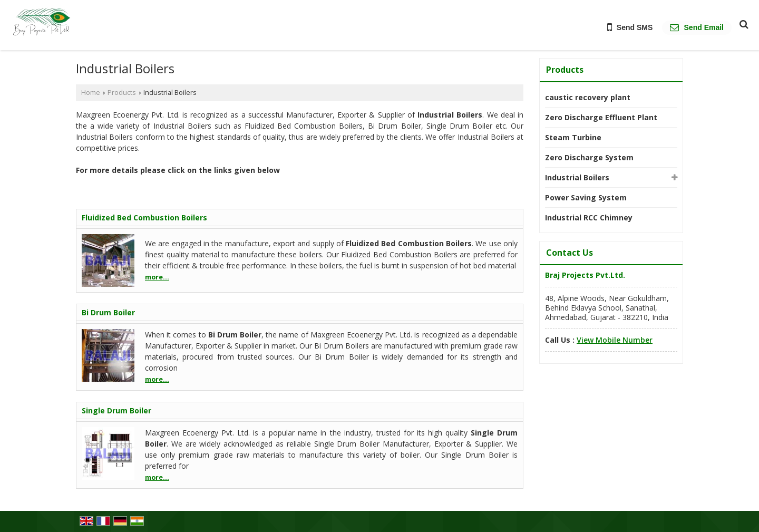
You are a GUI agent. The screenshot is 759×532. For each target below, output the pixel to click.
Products (122, 93)
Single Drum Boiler (116, 410)
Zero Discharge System (589, 157)
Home (91, 93)
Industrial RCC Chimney (589, 217)
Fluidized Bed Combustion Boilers (144, 217)
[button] (615, 340)
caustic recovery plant (588, 97)
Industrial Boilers (577, 177)
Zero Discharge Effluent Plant (601, 117)
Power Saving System (586, 197)
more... (157, 277)
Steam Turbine (573, 137)
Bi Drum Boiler (108, 312)
